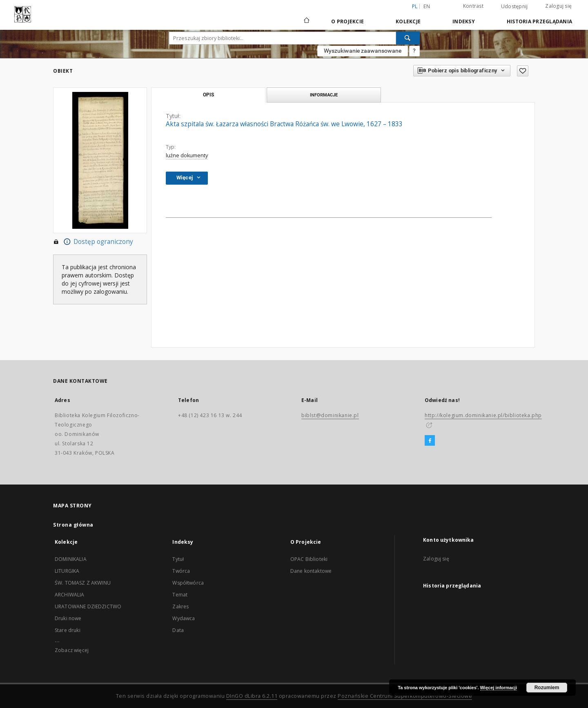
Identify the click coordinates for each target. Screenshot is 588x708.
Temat (180, 595)
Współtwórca (188, 583)
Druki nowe (68, 618)
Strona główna (73, 525)
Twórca (181, 571)
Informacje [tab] (324, 95)
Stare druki (68, 630)
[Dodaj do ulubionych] (523, 71)
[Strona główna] (306, 21)
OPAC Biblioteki (309, 559)
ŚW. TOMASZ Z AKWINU (83, 583)
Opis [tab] (208, 95)
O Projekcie (347, 21)
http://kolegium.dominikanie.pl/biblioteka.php (483, 415)
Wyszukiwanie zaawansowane (363, 51)
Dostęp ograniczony (93, 242)
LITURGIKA (67, 571)
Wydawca (184, 618)
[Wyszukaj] (408, 38)
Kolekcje (408, 21)
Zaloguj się (558, 6)
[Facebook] (430, 441)
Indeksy (464, 21)
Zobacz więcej (72, 650)
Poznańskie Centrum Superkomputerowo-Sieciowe (405, 696)
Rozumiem (547, 688)
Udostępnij (514, 7)
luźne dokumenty (187, 155)
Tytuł (178, 559)
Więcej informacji (499, 688)
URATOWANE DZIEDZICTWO (88, 606)
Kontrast (473, 6)
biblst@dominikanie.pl (330, 415)
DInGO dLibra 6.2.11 (252, 696)
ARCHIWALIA (70, 595)
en (427, 6)
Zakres (180, 606)
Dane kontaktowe (311, 571)
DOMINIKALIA (71, 559)
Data (178, 630)
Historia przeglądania (539, 21)
